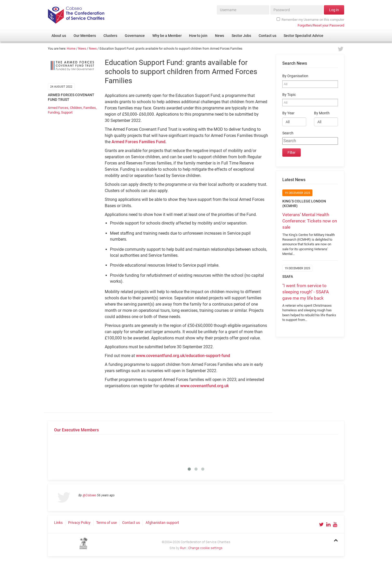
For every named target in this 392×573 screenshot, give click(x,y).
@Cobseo (89, 495)
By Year (288, 113)
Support (67, 112)
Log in (334, 10)
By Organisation (295, 76)
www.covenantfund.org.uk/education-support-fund (183, 356)
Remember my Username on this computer (310, 19)
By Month (322, 113)
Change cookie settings (205, 548)
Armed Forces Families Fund (138, 142)
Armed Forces (58, 108)
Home (71, 49)
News (82, 49)
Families (90, 108)
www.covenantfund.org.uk (204, 386)
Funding (54, 112)
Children (76, 108)
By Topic (289, 95)
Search (288, 133)
